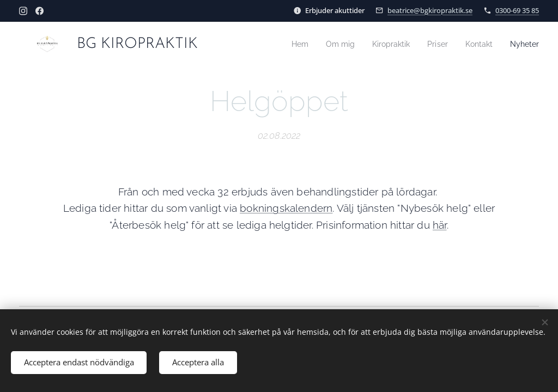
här (440, 225)
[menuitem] (289, 44)
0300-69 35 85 (517, 10)
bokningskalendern (286, 209)
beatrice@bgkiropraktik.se (430, 10)
